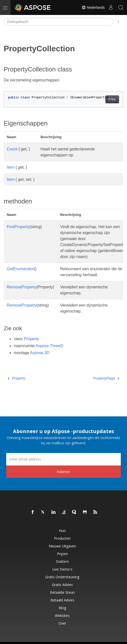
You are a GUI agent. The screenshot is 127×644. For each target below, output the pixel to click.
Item (11, 167)
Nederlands (93, 7)
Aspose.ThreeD (49, 346)
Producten (62, 538)
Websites (62, 615)
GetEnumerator (20, 269)
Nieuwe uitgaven (62, 546)
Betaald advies (62, 600)
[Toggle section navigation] (118, 22)
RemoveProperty (22, 287)
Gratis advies (62, 585)
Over (62, 623)
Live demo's (62, 569)
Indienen (63, 472)
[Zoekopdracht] (59, 22)
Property (31, 339)
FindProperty (18, 227)
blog (62, 608)
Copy (112, 99)
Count (12, 149)
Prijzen (62, 554)
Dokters (62, 561)
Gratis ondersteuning (62, 577)
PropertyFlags (106, 378)
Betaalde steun (62, 592)
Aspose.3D (40, 353)
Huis (62, 531)
